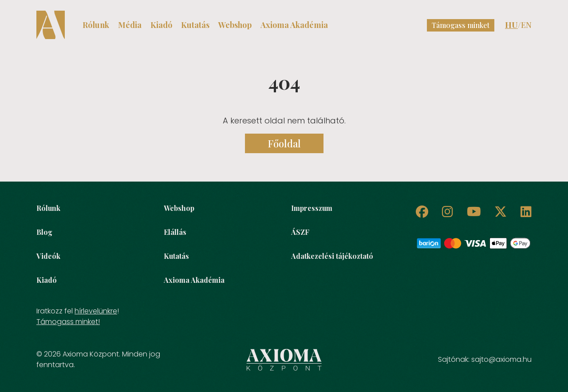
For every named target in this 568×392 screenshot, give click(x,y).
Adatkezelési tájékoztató (332, 256)
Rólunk (96, 25)
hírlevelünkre (96, 311)
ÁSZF (300, 232)
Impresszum (312, 208)
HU (511, 25)
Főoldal (284, 143)
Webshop (235, 25)
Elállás (175, 232)
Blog (44, 232)
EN (526, 25)
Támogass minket (461, 25)
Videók (48, 256)
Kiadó (161, 25)
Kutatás (195, 25)
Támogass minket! (68, 322)
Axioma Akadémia (294, 25)
